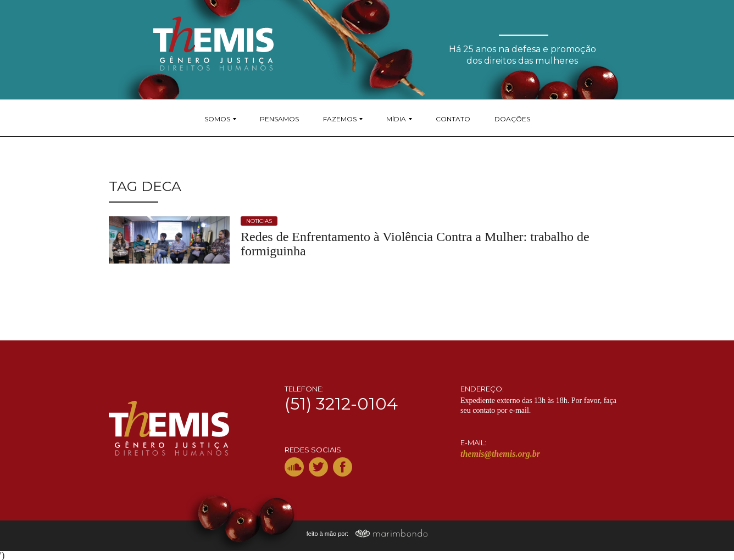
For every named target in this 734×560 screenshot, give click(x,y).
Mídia (396, 119)
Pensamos (279, 119)
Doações (512, 119)
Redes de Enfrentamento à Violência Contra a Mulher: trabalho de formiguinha (415, 244)
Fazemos (340, 119)
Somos (217, 119)
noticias (259, 221)
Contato (453, 119)
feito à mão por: (367, 534)
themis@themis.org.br (500, 454)
